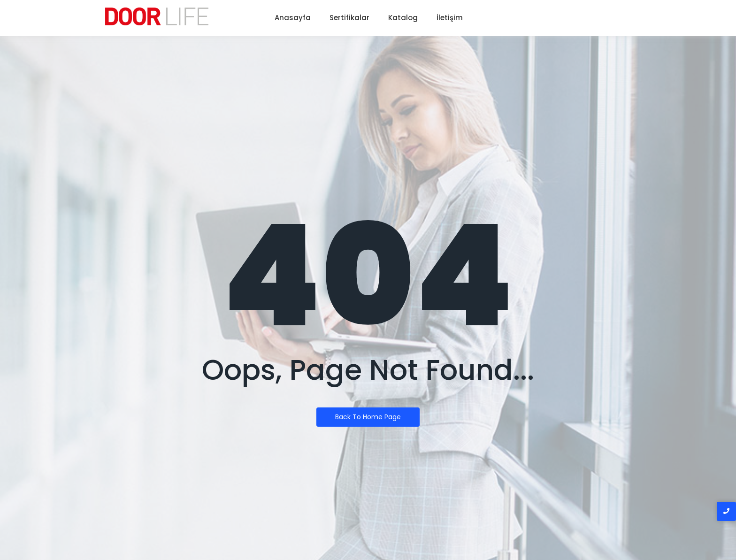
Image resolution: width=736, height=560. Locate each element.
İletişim (450, 18)
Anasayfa (293, 18)
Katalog (403, 18)
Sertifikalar (349, 18)
